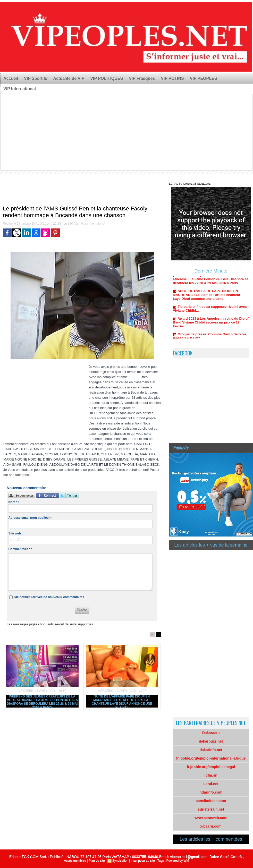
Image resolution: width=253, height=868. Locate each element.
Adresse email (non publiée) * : (31, 518)
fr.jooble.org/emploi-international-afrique (211, 758)
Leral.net (211, 784)
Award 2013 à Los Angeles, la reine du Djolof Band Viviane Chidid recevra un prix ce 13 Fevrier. (211, 324)
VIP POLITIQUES (107, 78)
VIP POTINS (172, 78)
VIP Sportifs (36, 78)
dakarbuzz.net (211, 741)
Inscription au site (143, 861)
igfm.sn (211, 775)
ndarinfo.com (211, 792)
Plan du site (97, 861)
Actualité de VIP (69, 78)
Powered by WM (178, 861)
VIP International (20, 89)
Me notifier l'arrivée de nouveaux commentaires (49, 597)
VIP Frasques (142, 78)
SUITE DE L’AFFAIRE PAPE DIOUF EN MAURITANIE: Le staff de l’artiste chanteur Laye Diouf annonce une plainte (122, 701)
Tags (161, 861)
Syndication (120, 861)
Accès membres (75, 861)
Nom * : (14, 502)
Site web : (15, 533)
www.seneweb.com (211, 818)
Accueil (11, 78)
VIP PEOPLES (204, 78)
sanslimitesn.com (211, 801)
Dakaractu (211, 733)
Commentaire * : (20, 549)
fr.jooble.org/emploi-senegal (211, 767)
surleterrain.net (211, 809)
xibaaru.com (211, 826)
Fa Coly (134, 377)
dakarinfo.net (211, 750)
